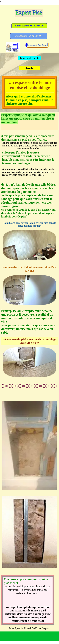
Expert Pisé (29, 12)
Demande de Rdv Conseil (37, 45)
